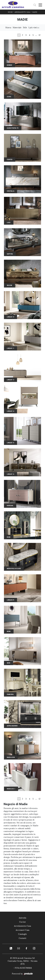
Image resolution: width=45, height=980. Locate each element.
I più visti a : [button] (34, 28)
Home (10, 12)
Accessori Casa (23, 930)
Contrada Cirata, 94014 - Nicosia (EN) (23, 962)
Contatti (22, 938)
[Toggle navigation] (40, 5)
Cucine (23, 922)
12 (40, 35)
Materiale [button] (17, 28)
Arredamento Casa (22, 12)
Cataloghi (22, 934)
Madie (35, 12)
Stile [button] (25, 28)
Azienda (23, 918)
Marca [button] (8, 28)
